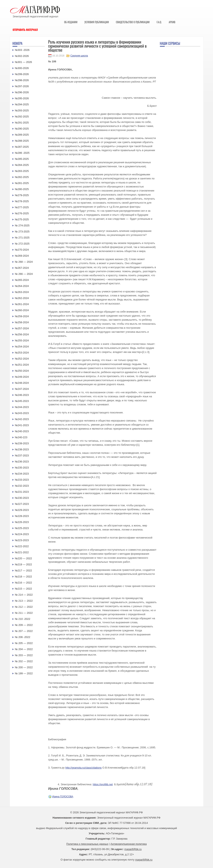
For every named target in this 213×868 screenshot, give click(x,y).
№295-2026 (22, 98)
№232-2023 (22, 486)
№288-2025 (22, 141)
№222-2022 (22, 546)
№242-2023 (22, 419)
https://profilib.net (103, 784)
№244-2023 (22, 407)
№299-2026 (22, 74)
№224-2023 (22, 534)
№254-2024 (22, 347)
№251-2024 (22, 365)
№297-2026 (22, 86)
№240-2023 (22, 431)
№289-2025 (22, 135)
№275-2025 (22, 219)
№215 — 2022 (24, 589)
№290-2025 (22, 129)
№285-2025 (22, 159)
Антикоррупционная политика (129, 844)
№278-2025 (22, 201)
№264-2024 (22, 286)
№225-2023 (22, 528)
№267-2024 (22, 268)
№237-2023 (22, 455)
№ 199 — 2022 (24, 673)
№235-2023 (22, 468)
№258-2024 (22, 322)
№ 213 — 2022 (24, 601)
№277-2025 (22, 207)
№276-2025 (22, 213)
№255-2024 (22, 340)
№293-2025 (22, 110)
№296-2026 (22, 92)
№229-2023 (22, 510)
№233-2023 (22, 480)
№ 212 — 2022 (24, 607)
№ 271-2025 (22, 238)
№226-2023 (22, 522)
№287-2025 (22, 147)
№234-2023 (22, 474)
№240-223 (21, 437)
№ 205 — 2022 (24, 643)
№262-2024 (22, 298)
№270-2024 (22, 250)
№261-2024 (22, 304)
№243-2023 (22, 413)
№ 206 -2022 (23, 637)
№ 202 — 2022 (24, 661)
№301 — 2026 (24, 62)
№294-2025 (22, 104)
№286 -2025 (22, 153)
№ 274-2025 (22, 225)
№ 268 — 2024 (24, 262)
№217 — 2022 (24, 570)
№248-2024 (22, 383)
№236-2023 (22, 462)
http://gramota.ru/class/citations (83, 768)
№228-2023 (22, 516)
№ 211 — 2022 (24, 613)
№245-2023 (22, 401)
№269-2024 (22, 256)
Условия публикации (97, 22)
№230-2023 (22, 498)
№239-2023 (22, 443)
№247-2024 (22, 389)
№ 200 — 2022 (24, 667)
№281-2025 (22, 183)
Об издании (71, 22)
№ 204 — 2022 (24, 649)
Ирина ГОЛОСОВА (63, 797)
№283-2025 (22, 171)
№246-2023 (22, 395)
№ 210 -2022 (23, 619)
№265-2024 (22, 280)
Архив (172, 22)
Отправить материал (25, 30)
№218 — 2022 (24, 577)
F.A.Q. (159, 22)
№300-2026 (22, 68)
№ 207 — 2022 (24, 631)
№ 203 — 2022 (24, 655)
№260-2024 (22, 310)
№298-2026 (22, 80)
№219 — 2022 (24, 564)
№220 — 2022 (24, 558)
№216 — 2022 (24, 583)
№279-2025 (22, 195)
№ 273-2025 (22, 232)
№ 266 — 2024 (24, 274)
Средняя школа (79, 56)
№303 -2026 (22, 50)
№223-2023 (22, 540)
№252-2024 (22, 359)
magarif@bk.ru (133, 849)
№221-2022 (22, 552)
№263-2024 (22, 292)
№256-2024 (22, 334)
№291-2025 (22, 123)
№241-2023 (22, 425)
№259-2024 (22, 316)
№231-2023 (22, 492)
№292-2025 (22, 117)
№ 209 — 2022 (24, 625)
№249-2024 (22, 377)
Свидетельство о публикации (133, 22)
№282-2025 (22, 177)
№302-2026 (22, 56)
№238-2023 (22, 449)
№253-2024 (22, 353)
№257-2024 (22, 328)
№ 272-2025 (22, 244)
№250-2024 (22, 371)
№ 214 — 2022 (24, 595)
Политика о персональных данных (87, 844)
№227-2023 (22, 504)
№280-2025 (22, 189)
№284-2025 (22, 165)
